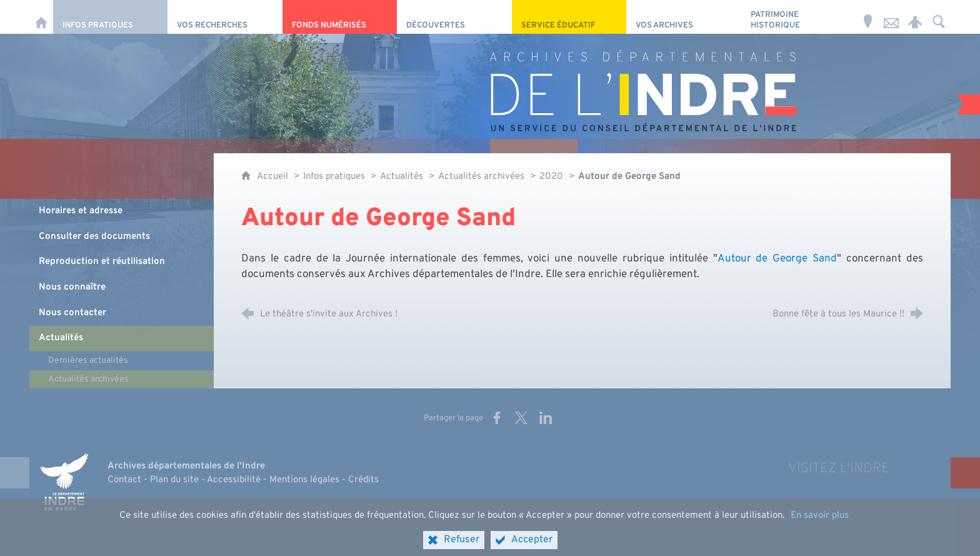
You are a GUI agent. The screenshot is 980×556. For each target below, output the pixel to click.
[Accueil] (41, 17)
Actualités (402, 177)
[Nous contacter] (891, 17)
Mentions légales (304, 480)
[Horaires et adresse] (867, 17)
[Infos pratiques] (110, 17)
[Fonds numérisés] (340, 17)
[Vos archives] (683, 17)
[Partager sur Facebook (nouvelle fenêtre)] (497, 418)
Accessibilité (234, 480)
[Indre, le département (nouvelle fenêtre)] (64, 482)
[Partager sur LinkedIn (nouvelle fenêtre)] (546, 418)
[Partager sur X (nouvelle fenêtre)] (521, 418)
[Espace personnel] (915, 17)
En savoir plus (820, 531)
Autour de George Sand (777, 259)
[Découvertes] (454, 17)
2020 (551, 177)
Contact (124, 480)
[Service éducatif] (569, 17)
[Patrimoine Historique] (798, 17)
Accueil (274, 177)
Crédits (363, 480)
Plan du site (174, 480)
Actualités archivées (481, 177)
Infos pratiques (334, 177)
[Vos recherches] (225, 17)
